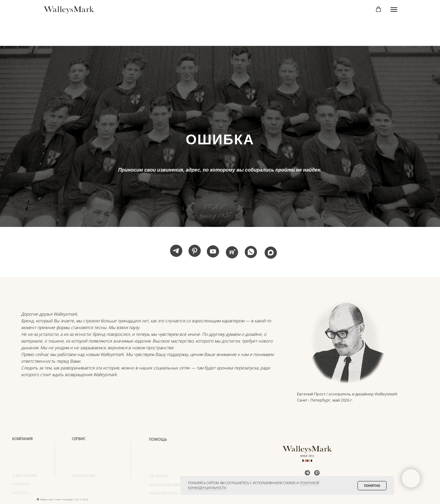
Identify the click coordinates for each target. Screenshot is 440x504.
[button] (378, 9)
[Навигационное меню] (394, 9)
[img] (348, 340)
